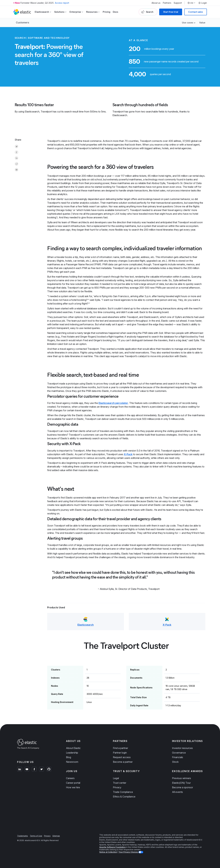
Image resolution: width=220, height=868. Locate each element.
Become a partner (123, 762)
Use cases (188, 23)
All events (177, 792)
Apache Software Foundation (112, 847)
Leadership (72, 753)
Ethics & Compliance (124, 797)
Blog (69, 757)
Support (178, 3)
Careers (70, 778)
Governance (179, 753)
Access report (62, 3)
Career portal (73, 783)
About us (156, 3)
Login (203, 3)
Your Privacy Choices (128, 852)
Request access (122, 757)
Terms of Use (36, 836)
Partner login (120, 753)
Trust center (120, 783)
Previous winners (182, 778)
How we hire (73, 787)
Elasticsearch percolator (113, 403)
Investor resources (182, 748)
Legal (116, 778)
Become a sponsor (182, 787)
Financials (178, 757)
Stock (175, 762)
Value (202, 23)
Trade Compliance (123, 792)
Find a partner (120, 748)
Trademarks (23, 836)
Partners (167, 3)
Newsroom (72, 762)
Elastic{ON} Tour (181, 783)
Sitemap (56, 836)
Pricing (106, 12)
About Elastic (73, 748)
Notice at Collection (108, 852)
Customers (23, 22)
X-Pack (128, 454)
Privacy (117, 787)
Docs (115, 12)
